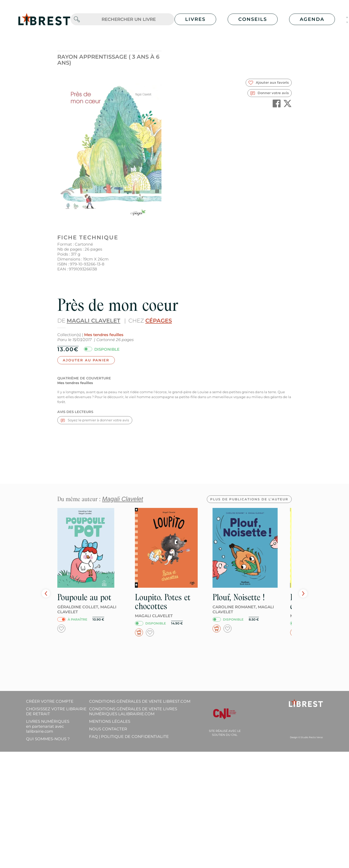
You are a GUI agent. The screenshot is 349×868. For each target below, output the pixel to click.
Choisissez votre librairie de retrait (56, 711)
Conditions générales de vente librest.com (140, 701)
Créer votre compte (50, 701)
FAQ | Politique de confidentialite (129, 736)
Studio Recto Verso (312, 737)
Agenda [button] (312, 19)
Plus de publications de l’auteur (249, 499)
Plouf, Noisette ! (239, 597)
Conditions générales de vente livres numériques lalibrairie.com (133, 711)
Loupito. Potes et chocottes (163, 602)
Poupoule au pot (84, 597)
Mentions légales (110, 721)
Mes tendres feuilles (104, 335)
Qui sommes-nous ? (48, 739)
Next (303, 593)
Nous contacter (108, 729)
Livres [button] (195, 19)
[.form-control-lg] (129, 19)
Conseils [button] (253, 19)
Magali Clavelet (94, 321)
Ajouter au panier (86, 360)
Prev (46, 593)
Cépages (159, 321)
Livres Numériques (48, 726)
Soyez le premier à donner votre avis (95, 420)
